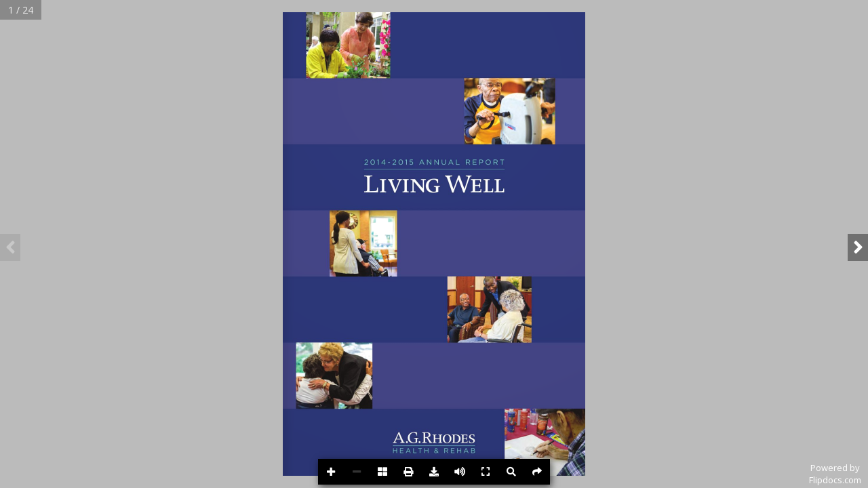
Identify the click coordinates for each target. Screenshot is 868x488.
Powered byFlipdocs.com (835, 474)
